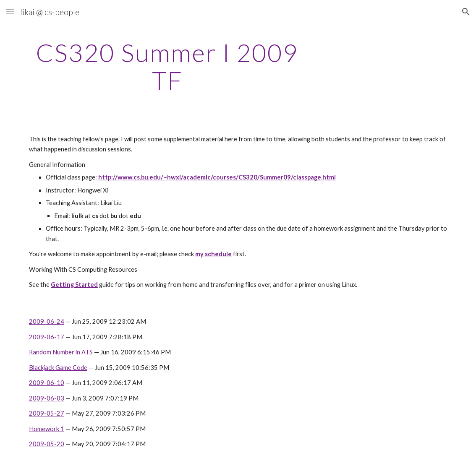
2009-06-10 (47, 383)
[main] (167, 66)
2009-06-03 (47, 398)
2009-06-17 (47, 337)
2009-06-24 (47, 321)
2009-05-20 (47, 444)
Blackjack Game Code (58, 368)
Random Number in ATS (61, 352)
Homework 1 (47, 429)
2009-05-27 (47, 413)
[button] (10, 12)
